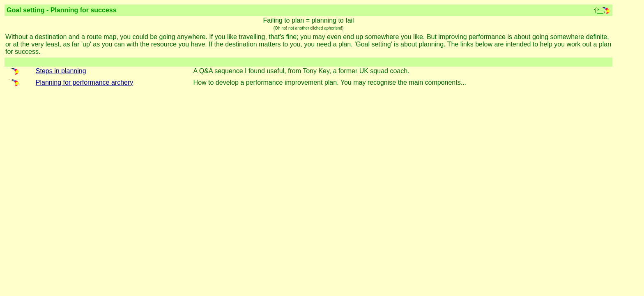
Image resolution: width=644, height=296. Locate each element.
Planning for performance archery (84, 82)
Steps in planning (61, 71)
